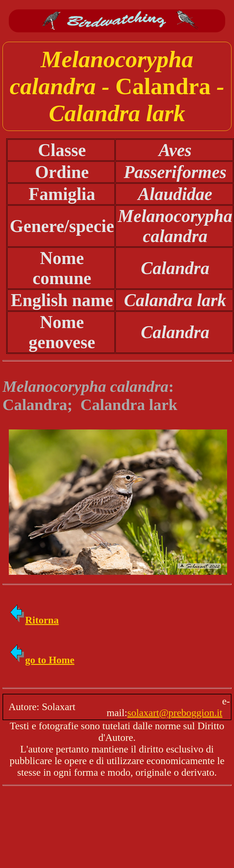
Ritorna (34, 620)
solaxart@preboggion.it (175, 713)
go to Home (42, 660)
